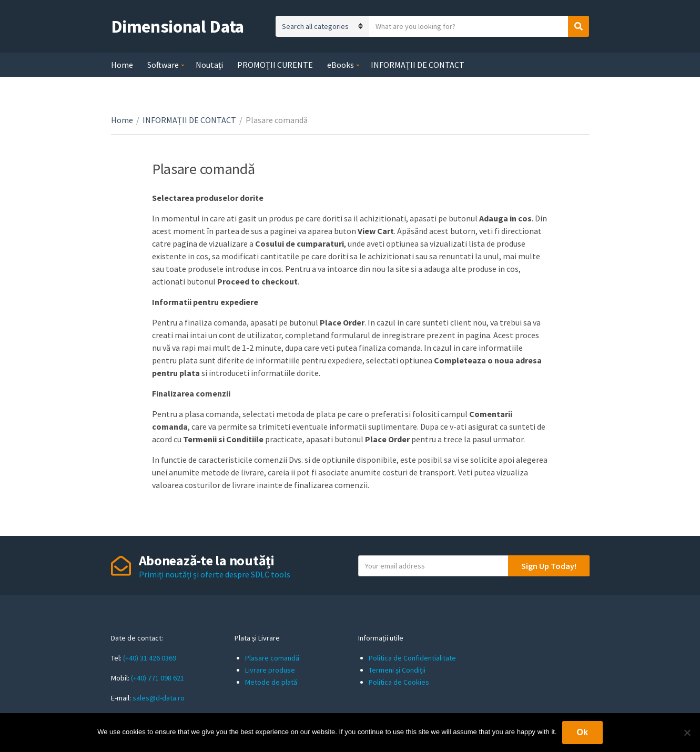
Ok (582, 732)
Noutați (209, 65)
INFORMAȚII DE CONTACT (418, 65)
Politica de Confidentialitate (412, 658)
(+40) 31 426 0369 (150, 658)
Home (122, 65)
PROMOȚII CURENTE (275, 65)
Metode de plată (271, 682)
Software (163, 65)
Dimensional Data (178, 26)
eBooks (341, 65)
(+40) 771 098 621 (158, 678)
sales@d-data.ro (159, 698)
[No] (687, 733)
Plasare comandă (272, 658)
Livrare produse (270, 670)
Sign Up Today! (549, 566)
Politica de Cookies (399, 682)
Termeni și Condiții (397, 670)
